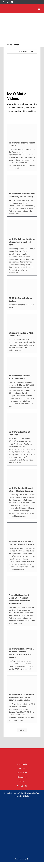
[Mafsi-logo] (35, 858)
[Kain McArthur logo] (15, 8)
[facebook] (3, 2)
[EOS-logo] (19, 820)
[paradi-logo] (19, 837)
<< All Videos (13, 45)
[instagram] (8, 2)
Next (33, 52)
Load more (22, 730)
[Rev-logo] (19, 802)
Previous (25, 52)
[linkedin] (12, 2)
